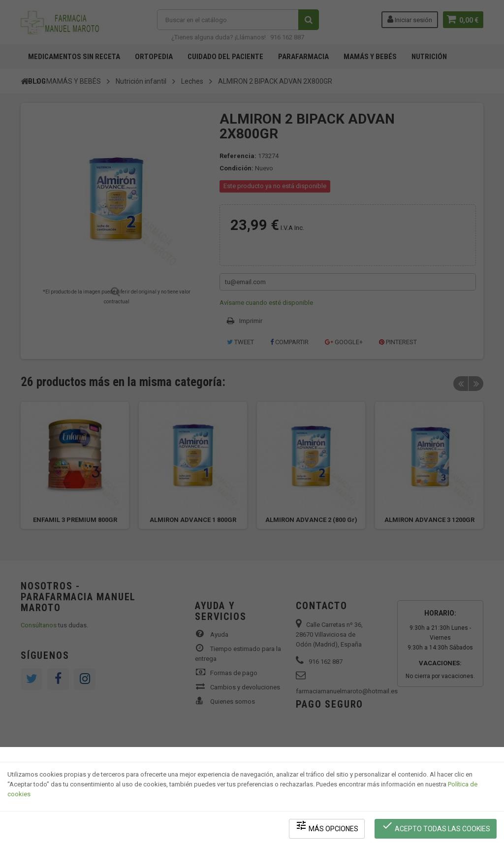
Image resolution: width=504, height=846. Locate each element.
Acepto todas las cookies (436, 827)
